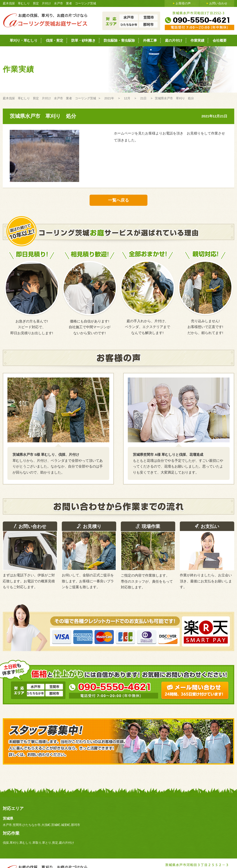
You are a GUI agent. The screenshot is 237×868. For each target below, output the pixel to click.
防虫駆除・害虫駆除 (119, 40)
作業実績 (197, 40)
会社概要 (220, 40)
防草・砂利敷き (83, 40)
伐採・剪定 (55, 40)
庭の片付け (174, 40)
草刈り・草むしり (24, 40)
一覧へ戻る (118, 200)
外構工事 (150, 40)
